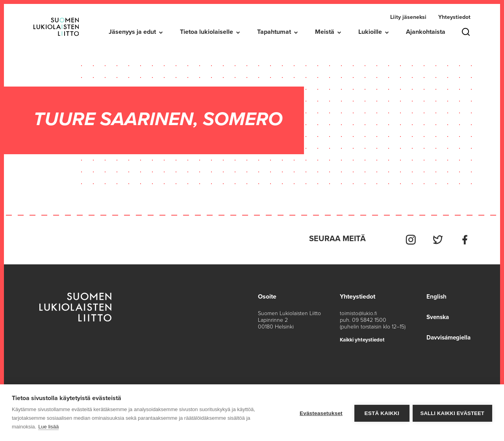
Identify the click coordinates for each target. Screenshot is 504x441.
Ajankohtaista (426, 32)
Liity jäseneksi (408, 17)
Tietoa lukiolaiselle (207, 32)
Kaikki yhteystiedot (364, 338)
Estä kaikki (381, 413)
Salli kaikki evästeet (452, 413)
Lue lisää (48, 427)
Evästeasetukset (320, 413)
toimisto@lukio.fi (359, 311)
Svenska (436, 315)
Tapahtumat (274, 32)
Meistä (325, 32)
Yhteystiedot (454, 17)
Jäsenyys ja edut (132, 32)
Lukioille (370, 32)
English (434, 295)
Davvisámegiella (447, 336)
